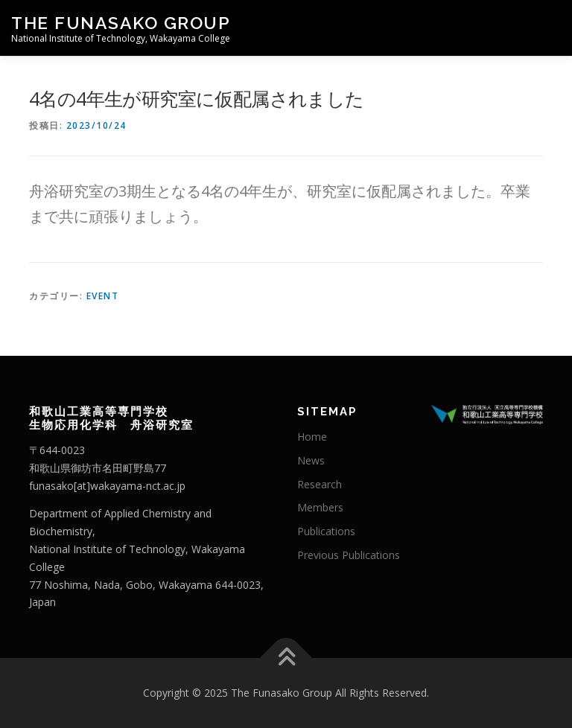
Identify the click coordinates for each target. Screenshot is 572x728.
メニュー (548, 28)
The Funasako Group (121, 23)
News (311, 460)
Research (320, 484)
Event (103, 296)
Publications (326, 531)
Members (320, 507)
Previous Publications (349, 555)
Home (312, 437)
